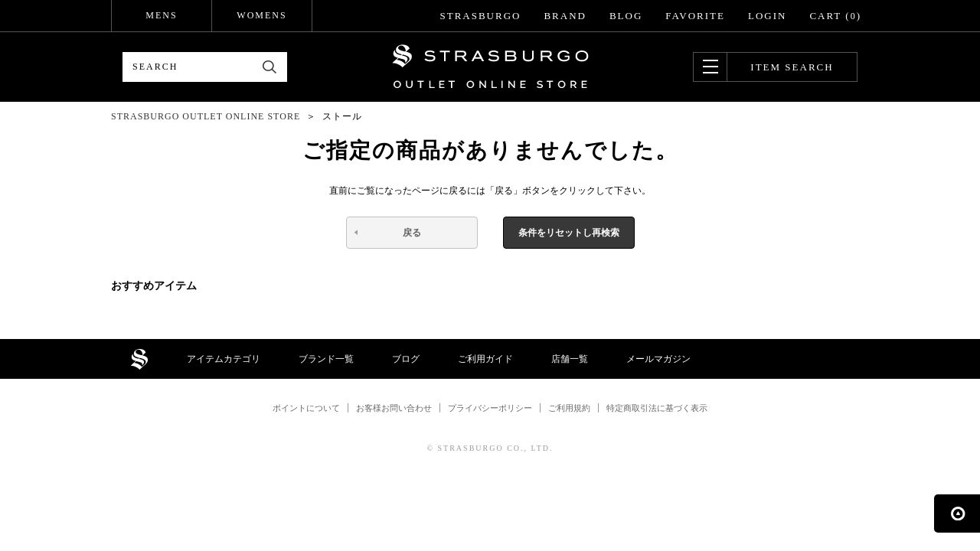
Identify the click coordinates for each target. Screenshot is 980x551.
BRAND (565, 16)
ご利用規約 (569, 408)
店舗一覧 (570, 359)
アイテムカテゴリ (224, 359)
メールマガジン (658, 359)
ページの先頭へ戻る (957, 514)
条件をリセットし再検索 (569, 233)
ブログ (406, 359)
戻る (412, 233)
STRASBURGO (480, 16)
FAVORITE (695, 16)
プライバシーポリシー (490, 408)
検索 (270, 67)
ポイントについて (306, 408)
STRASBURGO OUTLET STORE (490, 67)
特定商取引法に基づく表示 (657, 408)
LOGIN (767, 16)
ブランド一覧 (326, 359)
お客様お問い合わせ (394, 408)
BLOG (626, 16)
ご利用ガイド (485, 359)
